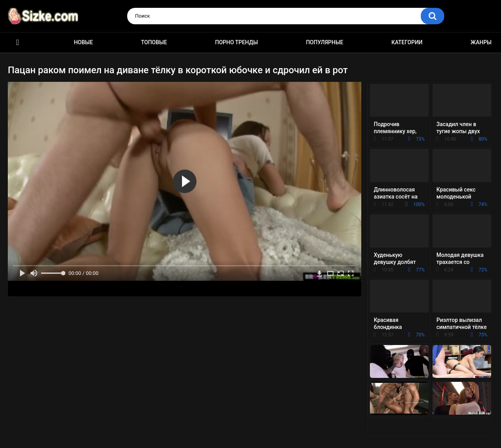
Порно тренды (236, 42)
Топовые (154, 42)
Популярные (325, 42)
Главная (18, 42)
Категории (407, 42)
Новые (83, 42)
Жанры (481, 42)
